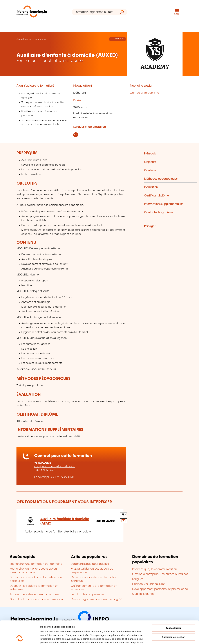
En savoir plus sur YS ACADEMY (54, 477)
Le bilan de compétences (88, 594)
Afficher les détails (168, 638)
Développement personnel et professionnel (160, 589)
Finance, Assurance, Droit (149, 584)
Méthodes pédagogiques (161, 179)
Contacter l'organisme (144, 93)
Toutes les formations (35, 39)
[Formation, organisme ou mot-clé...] (94, 12)
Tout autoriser (174, 607)
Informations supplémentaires (164, 204)
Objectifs (150, 162)
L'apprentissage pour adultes (90, 564)
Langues (138, 579)
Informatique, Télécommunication (155, 569)
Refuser (174, 625)
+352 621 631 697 (44, 470)
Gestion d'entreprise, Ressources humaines (160, 574)
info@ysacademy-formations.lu (55, 466)
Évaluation (151, 187)
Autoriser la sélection (174, 616)
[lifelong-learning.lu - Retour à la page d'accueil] (32, 12)
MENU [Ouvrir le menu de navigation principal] (177, 14)
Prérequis (150, 154)
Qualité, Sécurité (143, 594)
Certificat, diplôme (156, 196)
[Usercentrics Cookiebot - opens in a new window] (20, 638)
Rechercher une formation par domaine (36, 564)
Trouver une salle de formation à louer (35, 594)
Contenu (150, 171)
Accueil (20, 39)
